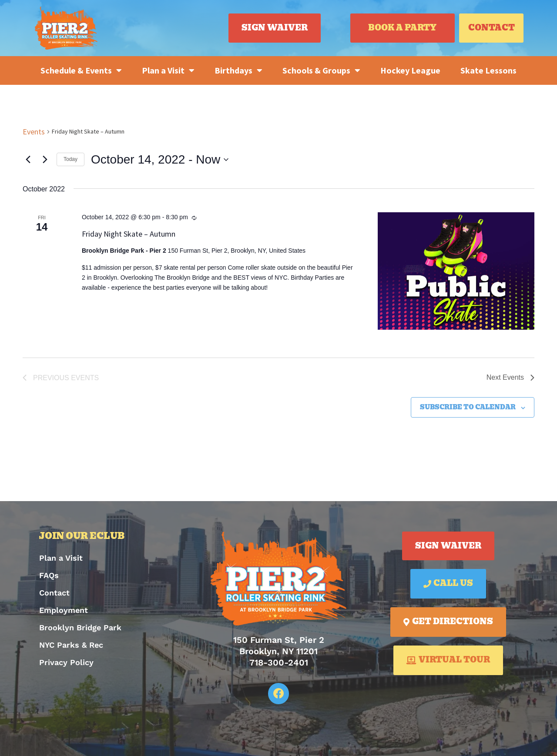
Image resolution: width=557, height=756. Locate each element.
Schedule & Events (81, 70)
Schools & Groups (321, 70)
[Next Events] (45, 160)
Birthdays (238, 70)
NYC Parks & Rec (71, 645)
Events (34, 132)
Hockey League (410, 70)
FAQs (49, 575)
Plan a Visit (168, 70)
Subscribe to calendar (468, 407)
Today (70, 159)
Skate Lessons (488, 70)
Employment (64, 610)
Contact (54, 593)
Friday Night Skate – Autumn (129, 234)
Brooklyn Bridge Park (80, 627)
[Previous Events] (28, 160)
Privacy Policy (66, 662)
